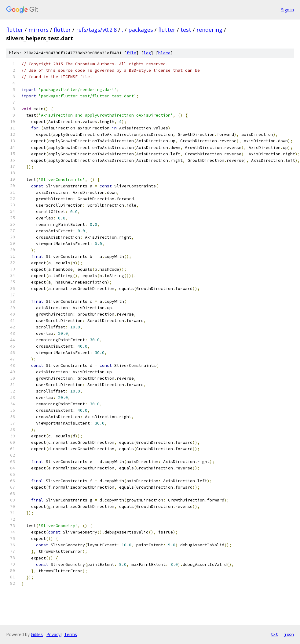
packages (141, 30)
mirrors (38, 30)
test (186, 30)
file (131, 53)
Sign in (287, 10)
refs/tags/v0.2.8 (96, 30)
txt (274, 634)
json (289, 634)
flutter (15, 30)
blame (164, 53)
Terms (71, 634)
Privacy (53, 634)
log (147, 53)
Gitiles (37, 634)
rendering (209, 30)
